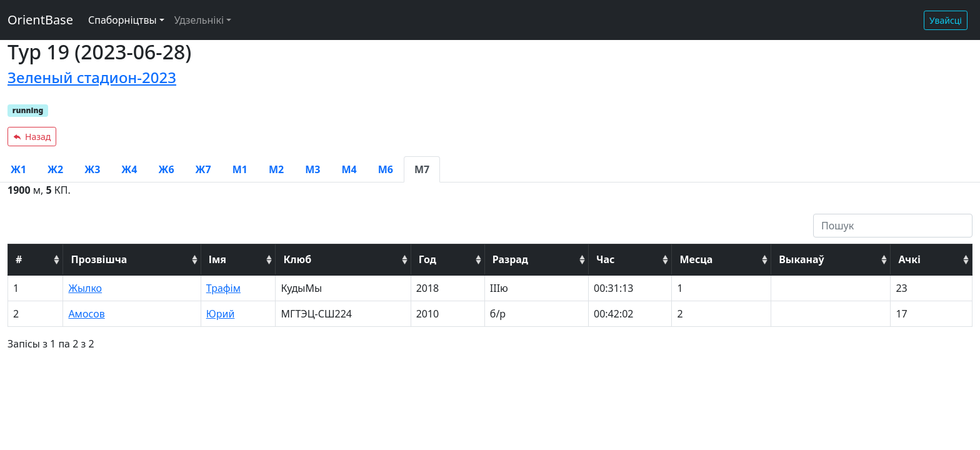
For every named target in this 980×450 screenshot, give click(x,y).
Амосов (86, 314)
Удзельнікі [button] (199, 20)
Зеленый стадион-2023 (92, 77)
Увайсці (946, 20)
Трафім (223, 288)
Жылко (85, 288)
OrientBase (40, 20)
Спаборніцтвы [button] (122, 20)
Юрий (221, 314)
